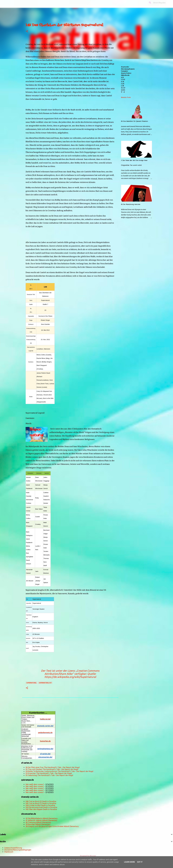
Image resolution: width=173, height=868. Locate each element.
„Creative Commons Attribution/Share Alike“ (72, 672)
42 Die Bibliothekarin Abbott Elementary (42, 818)
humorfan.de (45, 741)
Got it (140, 862)
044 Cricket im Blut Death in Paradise (40, 805)
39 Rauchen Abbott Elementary (38, 824)
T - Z (123, 92)
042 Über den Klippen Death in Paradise (41, 809)
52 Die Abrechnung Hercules (131, 204)
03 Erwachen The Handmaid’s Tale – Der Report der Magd (49, 773)
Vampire (125, 71)
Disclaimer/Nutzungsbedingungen (18, 850)
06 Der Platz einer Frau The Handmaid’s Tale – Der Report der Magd (53, 767)
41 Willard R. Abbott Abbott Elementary (41, 820)
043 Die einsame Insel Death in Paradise (41, 807)
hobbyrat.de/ (45, 719)
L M (122, 86)
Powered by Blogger (86, 856)
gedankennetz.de (45, 733)
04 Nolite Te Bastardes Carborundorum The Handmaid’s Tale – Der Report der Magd (59, 771)
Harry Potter (126, 73)
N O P (123, 88)
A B (122, 77)
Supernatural (31, 683)
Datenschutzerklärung (13, 848)
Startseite (125, 67)
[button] (27, 31)
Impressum (9, 852)
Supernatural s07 (45, 683)
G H (123, 82)
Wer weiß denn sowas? (35, 784)
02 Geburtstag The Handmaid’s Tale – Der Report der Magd (49, 775)
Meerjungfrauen (128, 69)
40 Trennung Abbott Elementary (38, 822)
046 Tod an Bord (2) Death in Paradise (41, 801)
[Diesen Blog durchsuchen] (155, 3)
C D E (123, 79)
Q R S (123, 90)
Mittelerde (125, 75)
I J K (123, 84)
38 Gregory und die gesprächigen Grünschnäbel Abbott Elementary (52, 826)
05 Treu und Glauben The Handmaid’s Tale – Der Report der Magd (52, 769)
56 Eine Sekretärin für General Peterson (134, 121)
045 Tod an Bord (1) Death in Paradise (41, 803)
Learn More (129, 862)
